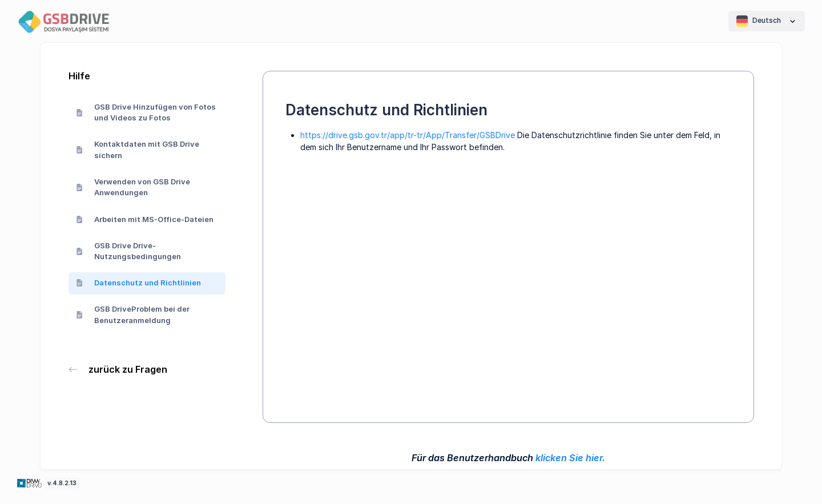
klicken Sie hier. (570, 458)
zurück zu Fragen (118, 369)
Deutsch (767, 21)
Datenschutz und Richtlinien (139, 283)
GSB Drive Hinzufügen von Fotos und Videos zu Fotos (146, 112)
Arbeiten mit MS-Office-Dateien (145, 219)
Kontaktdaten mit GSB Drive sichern (138, 150)
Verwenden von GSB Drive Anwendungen (133, 187)
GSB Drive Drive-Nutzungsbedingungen (129, 251)
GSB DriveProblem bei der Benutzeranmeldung (133, 315)
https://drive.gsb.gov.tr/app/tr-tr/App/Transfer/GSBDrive (408, 135)
